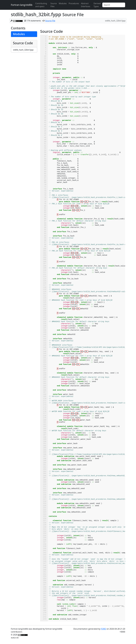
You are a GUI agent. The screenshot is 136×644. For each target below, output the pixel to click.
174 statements (34, 21)
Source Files (54, 5)
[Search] (114, 5)
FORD (103, 629)
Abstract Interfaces (86, 5)
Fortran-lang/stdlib (22, 5)
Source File (50, 21)
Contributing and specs (41, 5)
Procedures (74, 3)
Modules (63, 3)
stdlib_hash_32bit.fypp (23, 50)
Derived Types (97, 5)
